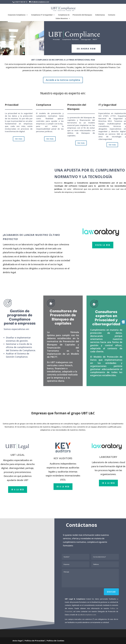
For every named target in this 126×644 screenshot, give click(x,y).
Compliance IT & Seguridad (42, 15)
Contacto (112, 15)
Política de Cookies (55, 641)
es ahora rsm (86, 48)
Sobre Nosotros (62, 18)
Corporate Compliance (17, 15)
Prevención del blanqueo (82, 15)
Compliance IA (64, 15)
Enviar (111, 592)
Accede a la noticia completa (63, 80)
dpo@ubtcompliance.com (87, 615)
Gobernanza (100, 15)
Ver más (19, 139)
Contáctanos (82, 525)
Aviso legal (18, 641)
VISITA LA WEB (103, 245)
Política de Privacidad (35, 641)
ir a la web (18, 489)
